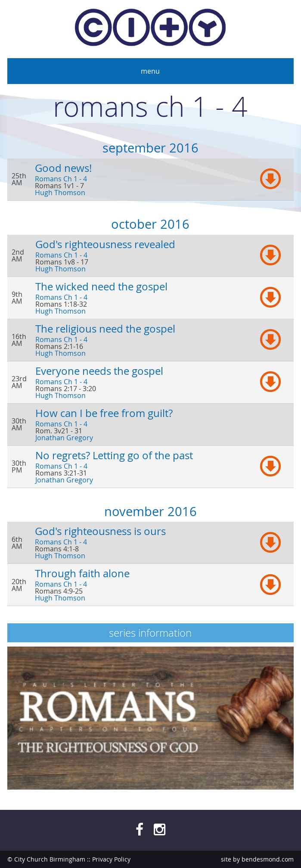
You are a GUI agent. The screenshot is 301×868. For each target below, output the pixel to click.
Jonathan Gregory (64, 438)
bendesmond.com (268, 859)
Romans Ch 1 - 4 (61, 179)
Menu (150, 71)
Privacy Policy (111, 859)
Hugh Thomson (60, 193)
